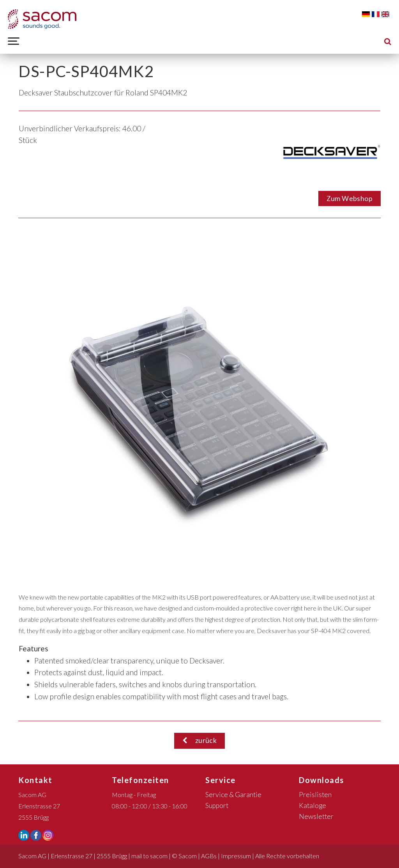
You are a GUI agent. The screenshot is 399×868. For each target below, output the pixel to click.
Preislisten (315, 795)
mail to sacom (149, 856)
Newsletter (316, 816)
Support (217, 805)
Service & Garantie (233, 795)
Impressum (236, 856)
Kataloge (312, 805)
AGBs (209, 856)
